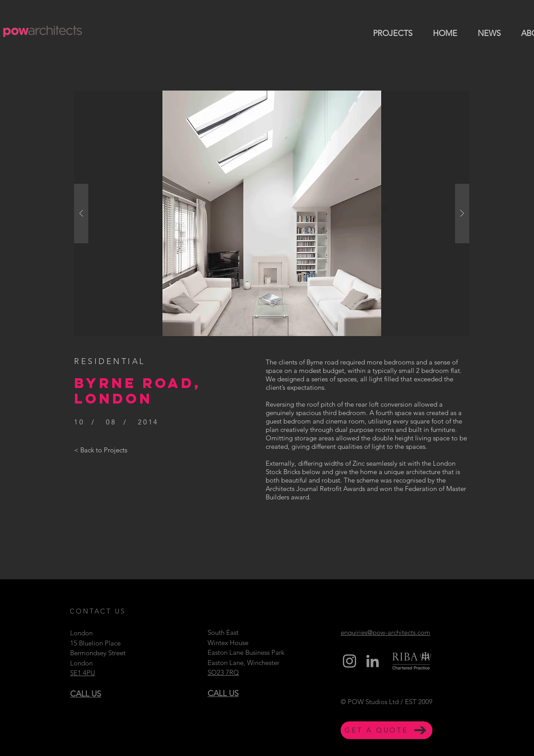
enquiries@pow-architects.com (385, 632)
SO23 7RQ (223, 672)
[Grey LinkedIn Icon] (373, 661)
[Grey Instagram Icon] (349, 661)
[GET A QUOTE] (387, 730)
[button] (272, 213)
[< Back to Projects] (101, 450)
